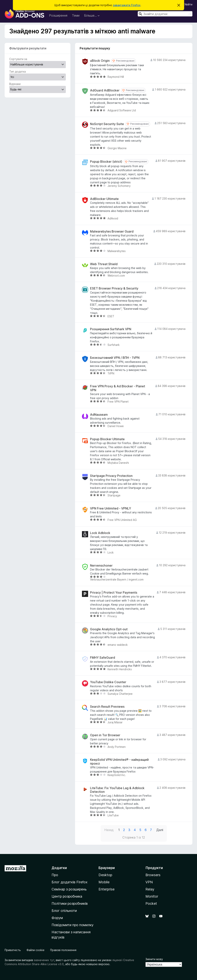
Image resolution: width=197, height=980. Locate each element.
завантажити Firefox (127, 5)
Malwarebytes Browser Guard (112, 231)
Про (55, 875)
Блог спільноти (64, 911)
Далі (160, 830)
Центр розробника (67, 896)
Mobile (104, 882)
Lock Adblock (100, 533)
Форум (57, 918)
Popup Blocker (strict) (106, 162)
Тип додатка (18, 72)
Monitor (152, 896)
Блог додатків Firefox (70, 882)
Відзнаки (15, 84)
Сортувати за (18, 59)
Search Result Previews (107, 707)
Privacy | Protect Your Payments (114, 593)
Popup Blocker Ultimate (107, 439)
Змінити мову (154, 959)
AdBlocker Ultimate (104, 199)
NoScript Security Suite (107, 124)
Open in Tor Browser (105, 735)
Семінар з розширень (69, 889)
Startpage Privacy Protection (111, 476)
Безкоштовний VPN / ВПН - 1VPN (115, 358)
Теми (76, 15)
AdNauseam (99, 415)
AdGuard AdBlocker (105, 90)
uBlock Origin (100, 61)
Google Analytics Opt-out (109, 629)
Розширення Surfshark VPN (111, 329)
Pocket (151, 903)
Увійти (188, 4)
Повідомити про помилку (73, 925)
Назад (109, 830)
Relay (150, 889)
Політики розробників (70, 903)
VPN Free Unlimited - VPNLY (111, 508)
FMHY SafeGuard (103, 658)
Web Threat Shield (104, 264)
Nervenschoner (101, 566)
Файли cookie (35, 950)
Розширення (58, 15)
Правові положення (63, 950)
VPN (149, 882)
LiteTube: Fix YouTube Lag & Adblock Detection (117, 790)
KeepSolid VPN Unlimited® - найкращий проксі (119, 762)
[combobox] (165, 14)
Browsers (153, 875)
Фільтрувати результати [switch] (28, 48)
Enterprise (106, 889)
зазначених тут (44, 960)
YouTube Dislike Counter (108, 682)
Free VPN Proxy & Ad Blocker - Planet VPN (118, 388)
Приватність (13, 950)
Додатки (59, 868)
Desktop (105, 875)
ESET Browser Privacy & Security (114, 288)
